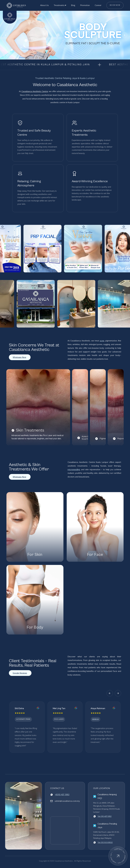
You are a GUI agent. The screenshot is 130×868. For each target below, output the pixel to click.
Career (98, 5)
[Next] (124, 35)
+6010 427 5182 (62, 795)
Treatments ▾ (60, 5)
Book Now (115, 5)
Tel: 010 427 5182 (105, 816)
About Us (44, 5)
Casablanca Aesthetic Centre (35, 91)
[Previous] (6, 35)
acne (102, 341)
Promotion (85, 5)
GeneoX (96, 719)
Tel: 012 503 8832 (105, 842)
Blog (73, 5)
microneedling (74, 470)
